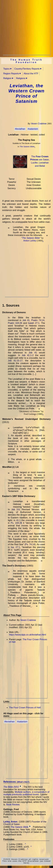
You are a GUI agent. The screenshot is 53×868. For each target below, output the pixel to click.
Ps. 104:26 (16, 523)
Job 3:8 (15, 509)
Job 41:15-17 (15, 361)
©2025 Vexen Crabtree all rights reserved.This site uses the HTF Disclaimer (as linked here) (26, 861)
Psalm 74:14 (38, 320)
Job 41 (26, 320)
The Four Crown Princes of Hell (25, 708)
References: (16, 782)
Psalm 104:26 (15, 323)
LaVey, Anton (10, 822)
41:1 (18, 520)
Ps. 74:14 (30, 544)
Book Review (13, 805)
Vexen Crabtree (39, 124)
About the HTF (31, 74)
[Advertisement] (26, 29)
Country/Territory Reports (27, 69)
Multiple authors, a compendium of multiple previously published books (26, 793)
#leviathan (20, 129)
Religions (21, 78)
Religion (7, 78)
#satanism (33, 129)
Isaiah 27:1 (34, 323)
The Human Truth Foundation (26, 61)
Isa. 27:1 (15, 547)
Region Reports (11, 74)
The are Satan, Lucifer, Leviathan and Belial (40, 161)
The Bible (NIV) (11, 787)
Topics (6, 69)
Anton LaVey (30, 241)
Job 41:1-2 (28, 355)
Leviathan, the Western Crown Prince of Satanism (26, 93)
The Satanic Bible (27, 147)
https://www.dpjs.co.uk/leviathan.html (27, 635)
